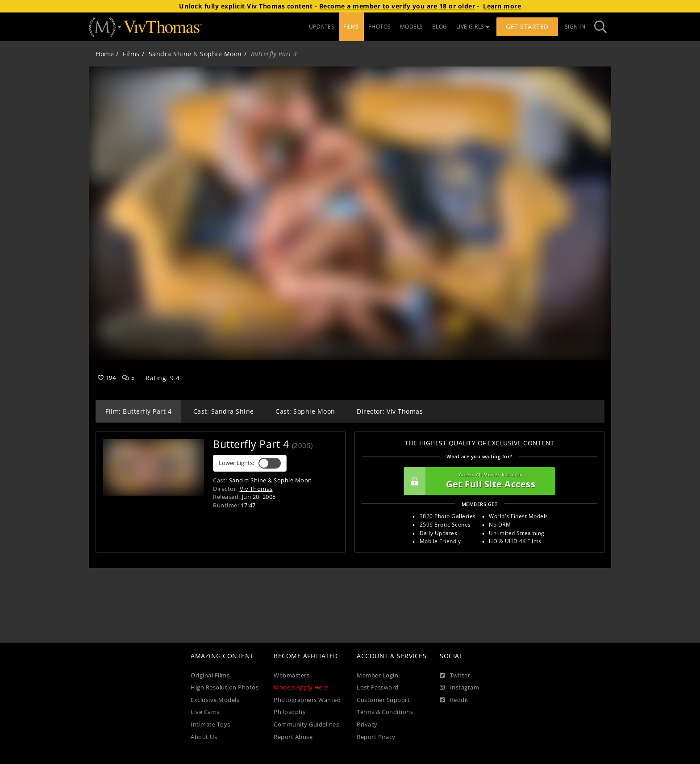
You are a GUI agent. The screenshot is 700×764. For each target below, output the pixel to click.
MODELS (412, 27)
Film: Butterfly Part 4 (138, 411)
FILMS (351, 27)
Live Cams (205, 712)
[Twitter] (455, 676)
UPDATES (322, 27)
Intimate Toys (210, 725)
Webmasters (292, 675)
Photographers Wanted (307, 700)
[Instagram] (459, 688)
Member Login (377, 675)
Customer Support (383, 700)
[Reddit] (454, 700)
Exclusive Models (215, 700)
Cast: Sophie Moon (305, 411)
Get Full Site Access (477, 481)
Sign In (575, 27)
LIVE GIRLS (473, 27)
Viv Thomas (256, 489)
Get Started (527, 27)
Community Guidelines (306, 725)
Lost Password (378, 687)
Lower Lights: (250, 463)
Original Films (210, 675)
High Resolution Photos (225, 687)
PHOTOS (380, 27)
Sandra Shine (170, 54)
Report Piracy (376, 737)
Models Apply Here (301, 687)
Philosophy (290, 712)
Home (105, 54)
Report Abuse (293, 737)
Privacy (367, 725)
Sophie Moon (221, 54)
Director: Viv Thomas (390, 411)
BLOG (440, 27)
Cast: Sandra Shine (224, 411)
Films (131, 54)
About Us (204, 737)
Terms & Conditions (385, 712)
